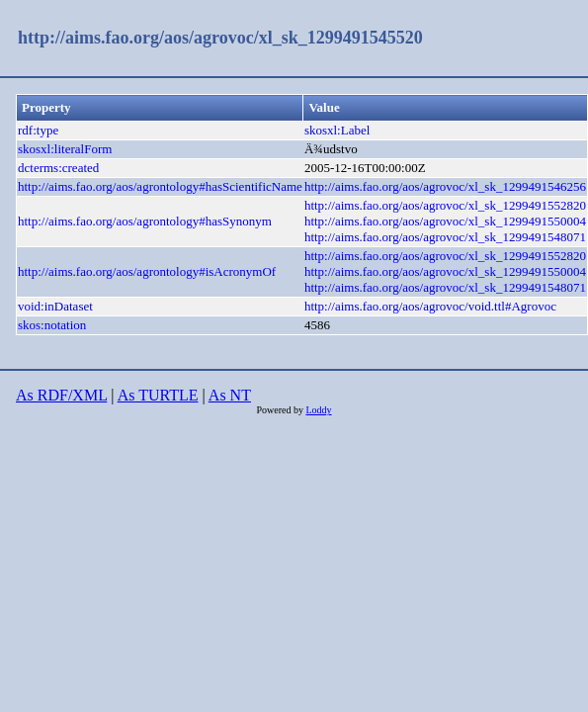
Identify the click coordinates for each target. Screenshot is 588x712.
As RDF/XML (61, 395)
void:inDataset (55, 306)
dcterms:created (58, 168)
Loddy (318, 410)
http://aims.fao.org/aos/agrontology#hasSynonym (145, 221)
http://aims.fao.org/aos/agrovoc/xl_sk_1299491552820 (445, 205)
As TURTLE (158, 395)
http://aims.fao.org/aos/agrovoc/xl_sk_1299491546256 (445, 186)
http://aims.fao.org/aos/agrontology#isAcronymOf (147, 271)
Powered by (281, 410)
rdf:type (38, 130)
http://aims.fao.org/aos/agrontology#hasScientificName (160, 186)
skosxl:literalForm (65, 149)
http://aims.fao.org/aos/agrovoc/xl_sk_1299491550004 (445, 221)
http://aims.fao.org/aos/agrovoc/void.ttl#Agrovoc (430, 306)
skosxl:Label (337, 130)
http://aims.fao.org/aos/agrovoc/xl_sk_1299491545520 (220, 38)
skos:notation (52, 325)
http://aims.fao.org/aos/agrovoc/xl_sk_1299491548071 (445, 237)
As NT (230, 395)
